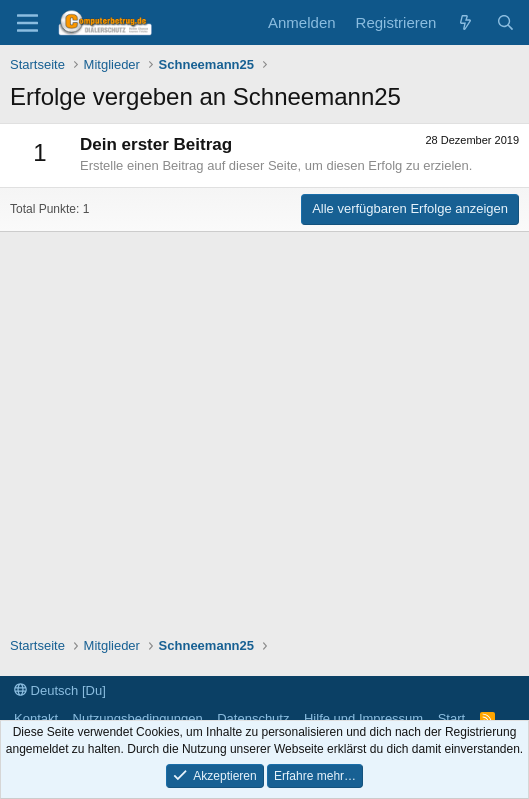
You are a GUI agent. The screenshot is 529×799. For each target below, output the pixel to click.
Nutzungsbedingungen (138, 718)
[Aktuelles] (465, 22)
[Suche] (505, 22)
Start (451, 718)
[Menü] (27, 23)
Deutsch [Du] (60, 690)
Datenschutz (253, 718)
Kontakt (36, 718)
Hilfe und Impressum (363, 718)
